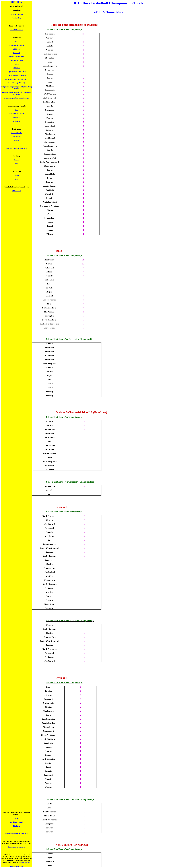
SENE (17, 64)
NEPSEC (16, 68)
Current (16, 160)
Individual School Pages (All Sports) (17, 79)
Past (17, 164)
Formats (17, 140)
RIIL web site (25, 862)
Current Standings (16, 14)
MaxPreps (17, 826)
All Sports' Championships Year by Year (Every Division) (17, 88)
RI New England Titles (17, 57)
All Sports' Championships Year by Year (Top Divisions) (17, 93)
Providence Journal (17, 822)
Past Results (17, 137)
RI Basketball (17, 191)
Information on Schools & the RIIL (17, 834)
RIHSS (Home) (17, 2)
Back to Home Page (17, 866)
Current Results (17, 133)
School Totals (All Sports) (16, 83)
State (17, 41)
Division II (17, 49)
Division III (17, 53)
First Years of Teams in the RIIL (16, 148)
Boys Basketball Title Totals (17, 72)
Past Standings (17, 18)
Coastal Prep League (16, 60)
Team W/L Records (17, 30)
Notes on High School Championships (17, 98)
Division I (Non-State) (16, 45)
